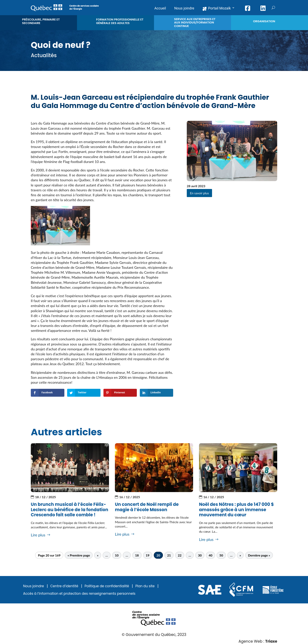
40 (211, 555)
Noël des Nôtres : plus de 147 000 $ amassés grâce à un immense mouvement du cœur (236, 510)
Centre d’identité (64, 586)
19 (148, 555)
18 (137, 555)
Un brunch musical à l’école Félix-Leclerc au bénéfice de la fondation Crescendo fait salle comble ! (69, 510)
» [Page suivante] (240, 555)
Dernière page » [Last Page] (259, 555)
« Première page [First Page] (79, 555)
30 (200, 555)
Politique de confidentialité (107, 586)
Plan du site (145, 586)
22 (180, 555)
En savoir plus (199, 193)
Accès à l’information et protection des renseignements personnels (79, 594)
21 (169, 555)
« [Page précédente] (98, 555)
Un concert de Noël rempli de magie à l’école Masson (147, 507)
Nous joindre (34, 586)
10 (117, 555)
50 (221, 555)
